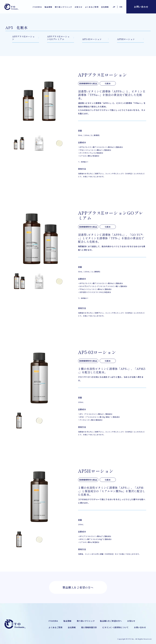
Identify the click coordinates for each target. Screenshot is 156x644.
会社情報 (105, 7)
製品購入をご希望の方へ (78, 587)
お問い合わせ (141, 7)
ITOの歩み (37, 7)
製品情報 (48, 7)
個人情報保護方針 (89, 627)
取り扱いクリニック (63, 7)
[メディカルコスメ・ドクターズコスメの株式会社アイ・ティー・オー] (15, 624)
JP (114, 7)
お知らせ (79, 7)
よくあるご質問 (92, 7)
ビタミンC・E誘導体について (115, 627)
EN (121, 7)
